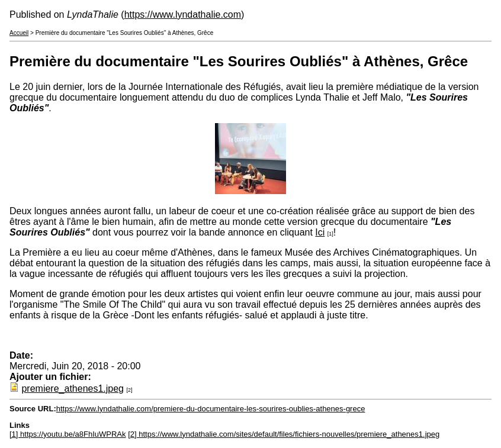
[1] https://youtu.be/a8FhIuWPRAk (68, 434)
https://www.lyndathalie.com (183, 14)
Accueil (19, 33)
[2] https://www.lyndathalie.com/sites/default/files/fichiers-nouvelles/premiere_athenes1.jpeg (284, 434)
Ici (320, 232)
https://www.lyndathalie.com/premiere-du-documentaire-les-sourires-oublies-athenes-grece (211, 409)
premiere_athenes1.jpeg (73, 389)
